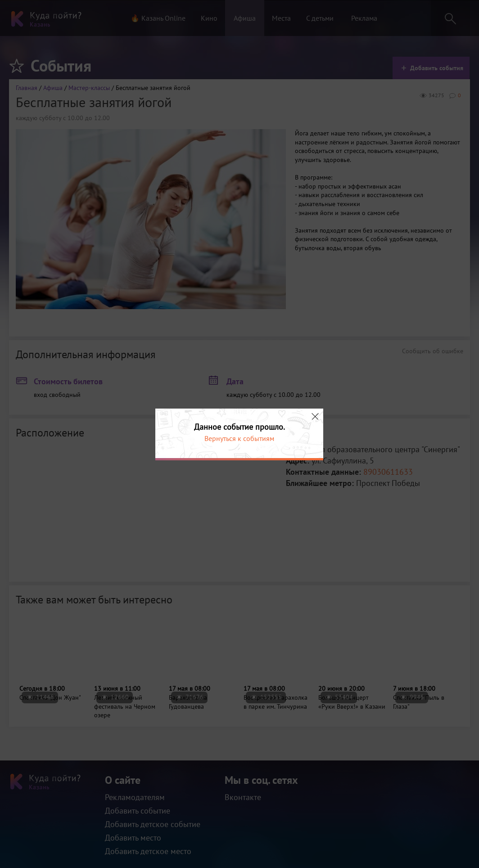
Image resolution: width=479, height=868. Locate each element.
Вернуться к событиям (239, 438)
